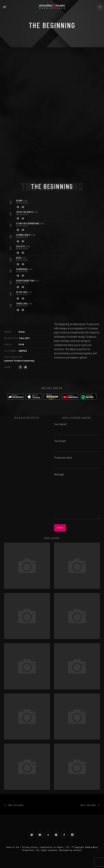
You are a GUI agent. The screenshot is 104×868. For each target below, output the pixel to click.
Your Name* (77, 427)
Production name (77, 461)
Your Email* (77, 444)
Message (77, 496)
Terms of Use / (14, 847)
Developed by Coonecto (70, 850)
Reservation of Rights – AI (55, 847)
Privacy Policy (30, 847)
